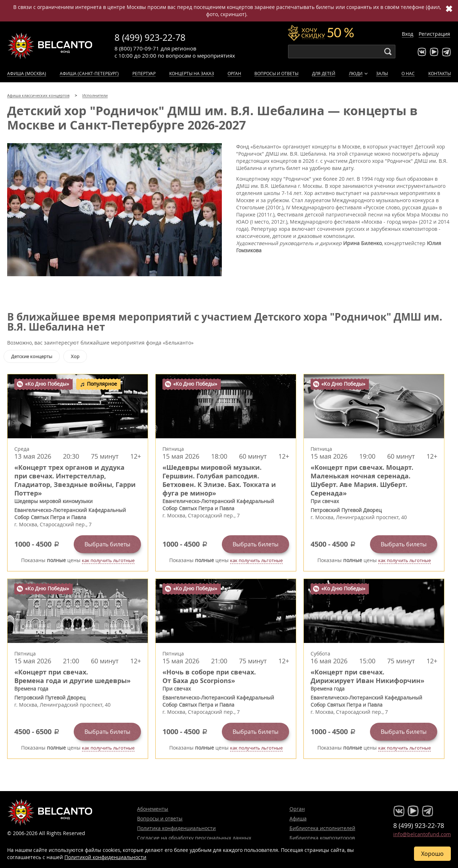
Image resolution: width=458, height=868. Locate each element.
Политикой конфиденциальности (105, 857)
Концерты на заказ (192, 73)
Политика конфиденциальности (176, 828)
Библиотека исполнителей (322, 828)
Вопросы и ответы (276, 73)
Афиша (298, 818)
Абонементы (153, 809)
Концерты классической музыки (50, 46)
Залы (382, 73)
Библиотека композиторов (322, 838)
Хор (75, 356)
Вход (408, 34)
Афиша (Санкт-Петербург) (89, 73)
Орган (234, 73)
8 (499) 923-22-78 (150, 37)
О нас (408, 73)
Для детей (324, 73)
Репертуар (144, 73)
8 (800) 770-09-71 (137, 48)
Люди (356, 73)
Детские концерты (32, 356)
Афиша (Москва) (27, 73)
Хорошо (432, 854)
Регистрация (434, 34)
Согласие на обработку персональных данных (194, 838)
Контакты (440, 73)
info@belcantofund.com (422, 834)
